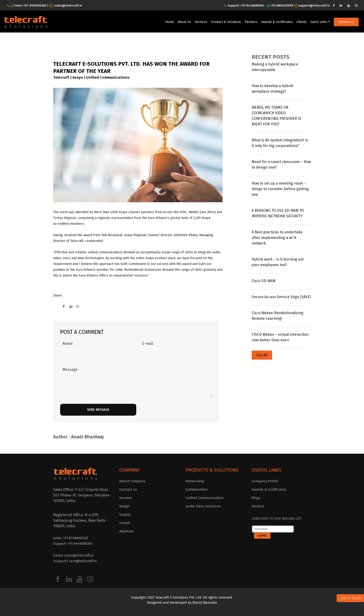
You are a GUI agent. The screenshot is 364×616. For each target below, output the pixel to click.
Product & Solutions (226, 22)
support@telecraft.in (314, 5)
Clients (302, 22)
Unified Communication (205, 498)
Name (68, 344)
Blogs (256, 498)
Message (70, 370)
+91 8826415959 (282, 5)
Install (125, 523)
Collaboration (197, 489)
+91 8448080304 (253, 5)
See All (262, 355)
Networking (195, 481)
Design (125, 506)
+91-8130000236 (35, 5)
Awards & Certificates (277, 22)
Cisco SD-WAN (264, 281)
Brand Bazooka (204, 603)
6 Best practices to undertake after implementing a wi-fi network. (277, 238)
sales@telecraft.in (68, 5)
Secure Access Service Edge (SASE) (281, 297)
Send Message (98, 410)
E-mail (148, 344)
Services (201, 22)
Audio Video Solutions (203, 506)
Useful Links (266, 470)
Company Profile (265, 481)
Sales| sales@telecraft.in (73, 555)
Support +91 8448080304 (73, 544)
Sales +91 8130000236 (70, 538)
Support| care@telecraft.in (75, 561)
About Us (184, 22)
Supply (125, 515)
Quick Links (319, 22)
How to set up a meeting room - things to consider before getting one (280, 189)
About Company (132, 481)
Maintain (127, 531)
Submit (262, 536)
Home (170, 22)
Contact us (346, 22)
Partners (251, 22)
